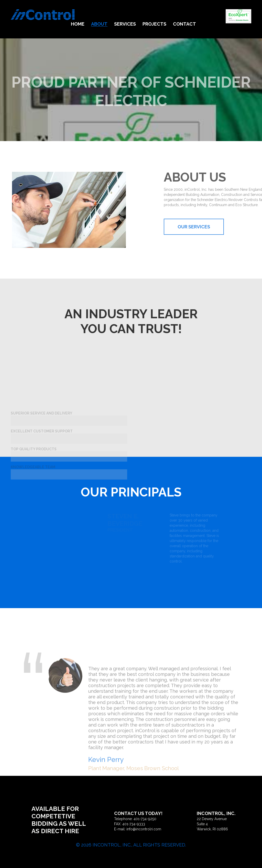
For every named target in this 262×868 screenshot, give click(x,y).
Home (78, 24)
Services (125, 24)
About (99, 24)
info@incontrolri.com (144, 829)
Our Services (209, 227)
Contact (184, 24)
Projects (154, 24)
